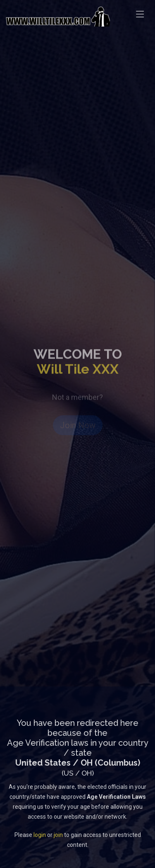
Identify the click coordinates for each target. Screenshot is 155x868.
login (40, 841)
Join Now (78, 429)
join (58, 841)
